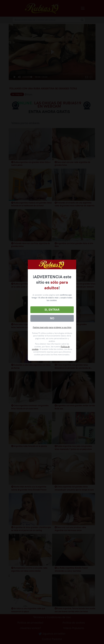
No (52, 318)
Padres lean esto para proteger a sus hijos (52, 327)
